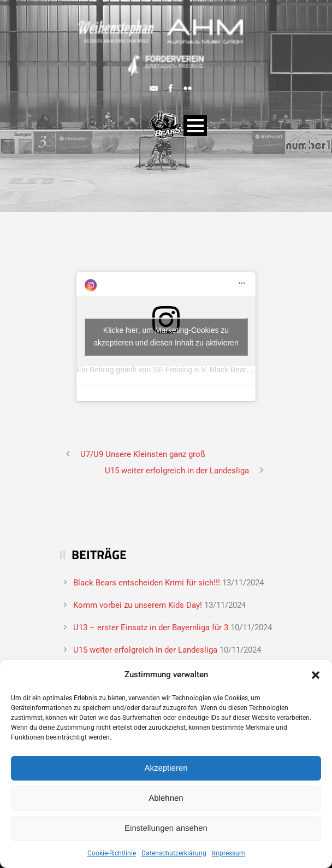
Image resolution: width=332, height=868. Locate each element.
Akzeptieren (166, 768)
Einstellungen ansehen (166, 828)
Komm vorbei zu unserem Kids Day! (138, 605)
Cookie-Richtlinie (112, 853)
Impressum (229, 853)
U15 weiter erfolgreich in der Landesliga (145, 650)
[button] (316, 675)
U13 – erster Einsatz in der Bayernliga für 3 (151, 627)
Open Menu (195, 125)
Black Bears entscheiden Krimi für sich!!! (147, 583)
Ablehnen (166, 798)
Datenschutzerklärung (174, 853)
